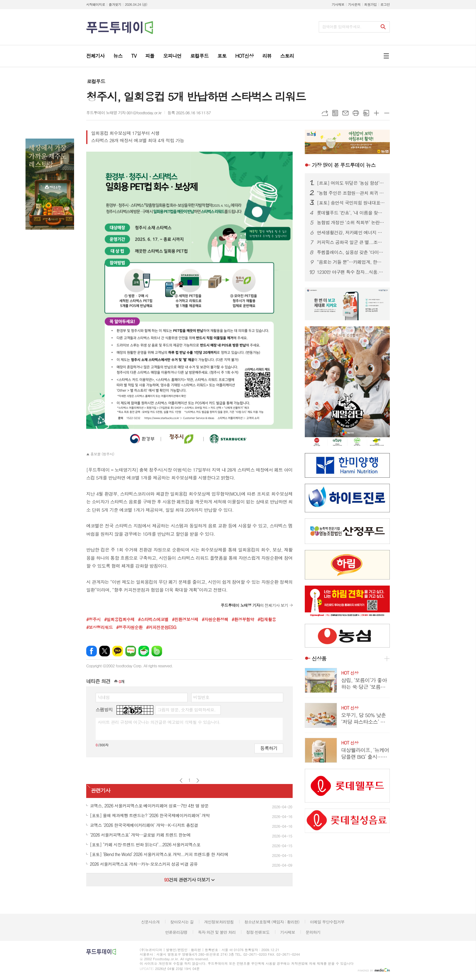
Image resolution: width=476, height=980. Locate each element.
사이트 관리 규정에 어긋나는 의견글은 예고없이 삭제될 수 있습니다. (159, 722)
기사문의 (354, 4)
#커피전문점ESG (161, 627)
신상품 (319, 658)
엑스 (105, 651)
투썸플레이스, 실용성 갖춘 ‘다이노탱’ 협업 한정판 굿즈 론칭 (351, 252)
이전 (181, 781)
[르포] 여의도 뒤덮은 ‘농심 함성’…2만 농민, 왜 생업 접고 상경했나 (351, 183)
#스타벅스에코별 (153, 619)
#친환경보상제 (185, 619)
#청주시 (93, 619)
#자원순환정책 (215, 619)
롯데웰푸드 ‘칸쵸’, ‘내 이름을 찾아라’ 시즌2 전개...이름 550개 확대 (351, 213)
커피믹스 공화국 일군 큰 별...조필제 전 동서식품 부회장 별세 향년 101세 (351, 242)
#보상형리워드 (99, 627)
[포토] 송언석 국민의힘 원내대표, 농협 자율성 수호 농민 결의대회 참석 (351, 203)
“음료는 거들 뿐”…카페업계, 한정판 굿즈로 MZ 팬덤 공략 (351, 262)
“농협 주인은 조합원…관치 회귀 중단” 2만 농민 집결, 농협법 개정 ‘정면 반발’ (351, 193)
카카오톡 (118, 651)
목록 (335, 113)
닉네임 (104, 697)
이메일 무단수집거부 (327, 922)
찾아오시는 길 (182, 922)
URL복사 (325, 113)
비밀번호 (201, 697)
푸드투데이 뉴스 (344, 165)
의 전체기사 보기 (254, 605)
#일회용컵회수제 (119, 619)
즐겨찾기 (115, 4)
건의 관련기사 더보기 (189, 880)
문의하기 (313, 932)
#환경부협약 (243, 619)
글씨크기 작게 (387, 113)
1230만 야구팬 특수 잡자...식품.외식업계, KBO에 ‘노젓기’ (351, 272)
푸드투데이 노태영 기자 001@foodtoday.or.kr (124, 113)
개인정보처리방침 (219, 922)
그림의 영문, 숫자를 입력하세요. (186, 710)
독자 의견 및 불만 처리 (217, 932)
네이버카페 (144, 651)
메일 (345, 113)
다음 (198, 781)
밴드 (157, 651)
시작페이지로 (96, 4)
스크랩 (366, 113)
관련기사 (100, 790)
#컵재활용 (267, 619)
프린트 (356, 113)
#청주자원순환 (129, 627)
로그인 (385, 4)
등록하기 (269, 748)
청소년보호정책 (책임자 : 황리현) (272, 922)
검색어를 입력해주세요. (342, 27)
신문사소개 (150, 922)
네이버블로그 (131, 651)
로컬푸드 (96, 81)
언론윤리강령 (176, 932)
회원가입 (371, 4)
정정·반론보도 (258, 932)
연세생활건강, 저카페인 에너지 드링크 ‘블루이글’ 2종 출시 (351, 232)
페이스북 (92, 651)
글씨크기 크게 (376, 113)
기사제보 (338, 4)
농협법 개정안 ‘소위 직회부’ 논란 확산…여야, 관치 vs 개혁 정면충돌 (351, 222)
